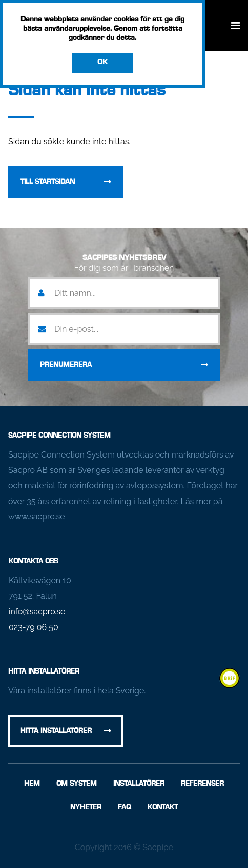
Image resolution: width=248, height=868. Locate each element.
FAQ (125, 807)
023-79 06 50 (34, 627)
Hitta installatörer (56, 731)
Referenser (202, 784)
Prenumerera (66, 365)
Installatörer (139, 784)
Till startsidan (48, 182)
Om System (77, 784)
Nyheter (86, 807)
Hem (32, 784)
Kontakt (163, 807)
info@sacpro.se (37, 611)
